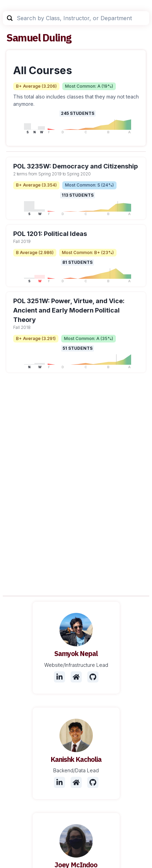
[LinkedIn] (59, 677)
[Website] (76, 677)
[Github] (93, 677)
